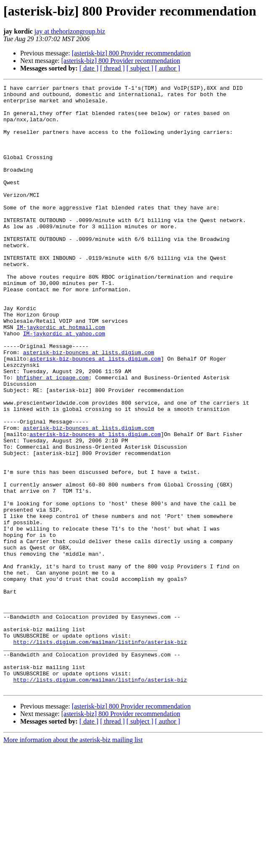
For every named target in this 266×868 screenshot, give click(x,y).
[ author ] (168, 68)
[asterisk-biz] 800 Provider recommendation (131, 53)
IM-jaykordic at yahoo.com (64, 384)
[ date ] (89, 68)
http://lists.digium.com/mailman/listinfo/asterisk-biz (100, 754)
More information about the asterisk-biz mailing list (73, 861)
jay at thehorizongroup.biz (70, 31)
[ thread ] (112, 68)
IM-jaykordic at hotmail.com (61, 376)
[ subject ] (140, 68)
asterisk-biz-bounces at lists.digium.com (89, 406)
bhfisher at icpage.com (53, 437)
